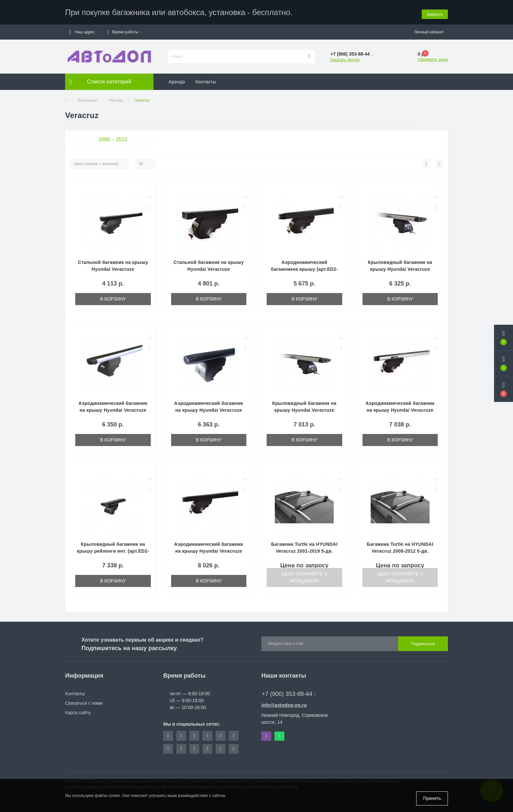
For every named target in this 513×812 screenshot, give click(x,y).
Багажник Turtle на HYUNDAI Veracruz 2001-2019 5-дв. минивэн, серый (304, 549)
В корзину (113, 297)
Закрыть (435, 11)
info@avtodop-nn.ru (284, 703)
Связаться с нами (84, 701)
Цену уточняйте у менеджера (304, 576)
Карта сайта (78, 711)
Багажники (88, 99)
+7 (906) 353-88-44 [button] (289, 692)
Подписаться (423, 642)
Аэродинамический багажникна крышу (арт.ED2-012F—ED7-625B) (304, 268)
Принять (432, 798)
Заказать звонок (345, 58)
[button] (84, 30)
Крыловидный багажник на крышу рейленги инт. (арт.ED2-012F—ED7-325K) (113, 549)
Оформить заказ (433, 58)
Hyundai (116, 99)
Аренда (177, 80)
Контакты (206, 80)
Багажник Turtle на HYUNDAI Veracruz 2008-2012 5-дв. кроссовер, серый (400, 549)
